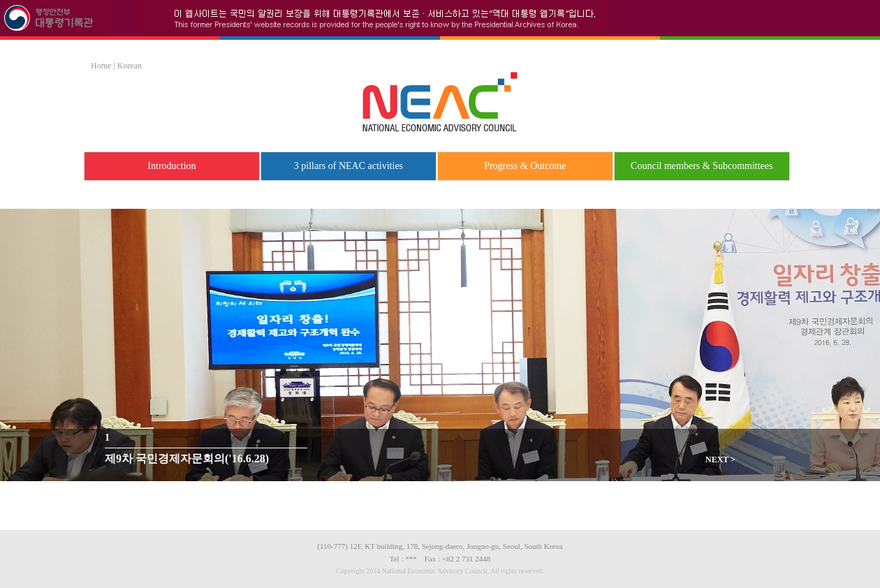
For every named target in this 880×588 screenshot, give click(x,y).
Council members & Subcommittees (702, 166)
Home (101, 66)
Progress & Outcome (525, 166)
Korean (130, 66)
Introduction (171, 166)
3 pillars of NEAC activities (349, 166)
